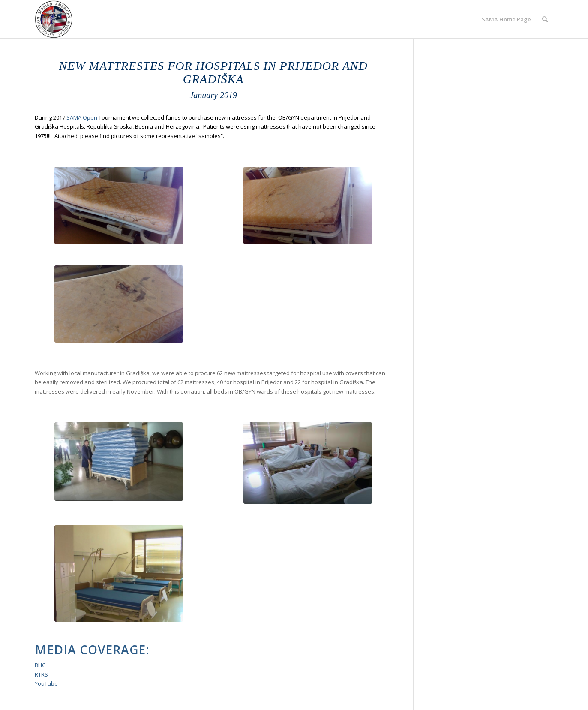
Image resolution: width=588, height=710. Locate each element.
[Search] (545, 19)
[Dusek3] (308, 205)
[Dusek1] (119, 304)
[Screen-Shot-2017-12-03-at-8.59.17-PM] (119, 573)
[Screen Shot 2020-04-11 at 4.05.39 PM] (119, 462)
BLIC (40, 665)
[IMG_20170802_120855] (119, 205)
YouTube (46, 683)
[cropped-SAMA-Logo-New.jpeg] (54, 19)
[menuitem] (506, 19)
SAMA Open (82, 117)
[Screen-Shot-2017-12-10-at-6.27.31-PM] (308, 463)
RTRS (41, 674)
